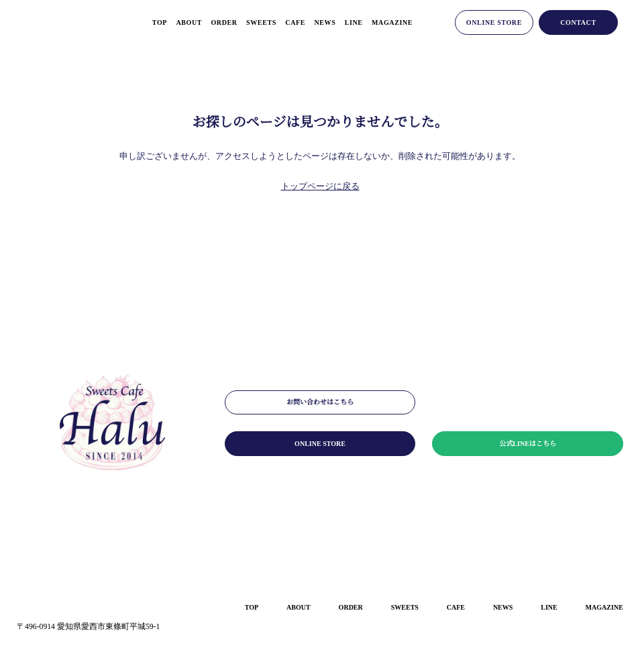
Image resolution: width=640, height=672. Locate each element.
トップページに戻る (320, 186)
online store (494, 22)
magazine (390, 22)
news (318, 22)
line (350, 22)
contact (578, 22)
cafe (286, 22)
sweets (251, 22)
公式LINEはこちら (528, 444)
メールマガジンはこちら (528, 402)
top (142, 22)
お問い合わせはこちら (320, 402)
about (173, 22)
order (211, 22)
